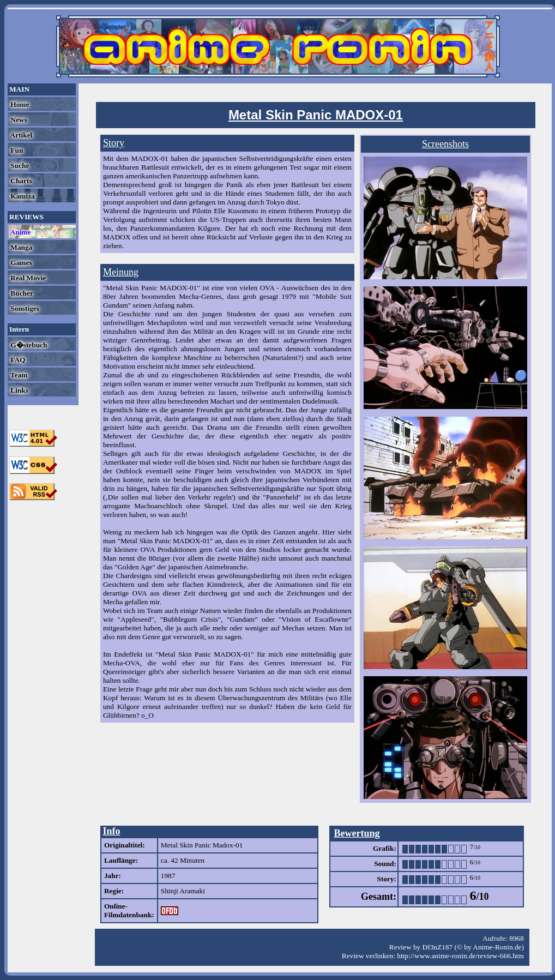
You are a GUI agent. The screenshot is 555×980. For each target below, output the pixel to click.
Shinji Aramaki (183, 891)
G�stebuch (28, 345)
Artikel (20, 135)
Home (19, 104)
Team (18, 375)
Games (20, 263)
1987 (168, 876)
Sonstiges (24, 308)
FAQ (17, 360)
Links (19, 390)
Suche (19, 166)
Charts (20, 181)
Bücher (21, 293)
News (18, 120)
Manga (20, 247)
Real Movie (27, 278)
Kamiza (22, 196)
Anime (20, 232)
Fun (16, 150)
